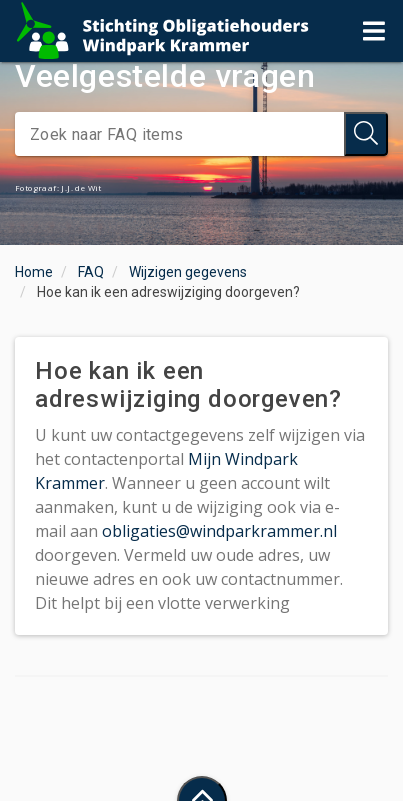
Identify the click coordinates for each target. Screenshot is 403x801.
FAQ (91, 272)
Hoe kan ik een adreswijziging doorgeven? (168, 292)
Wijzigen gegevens (188, 272)
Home (34, 272)
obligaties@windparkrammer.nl (219, 531)
